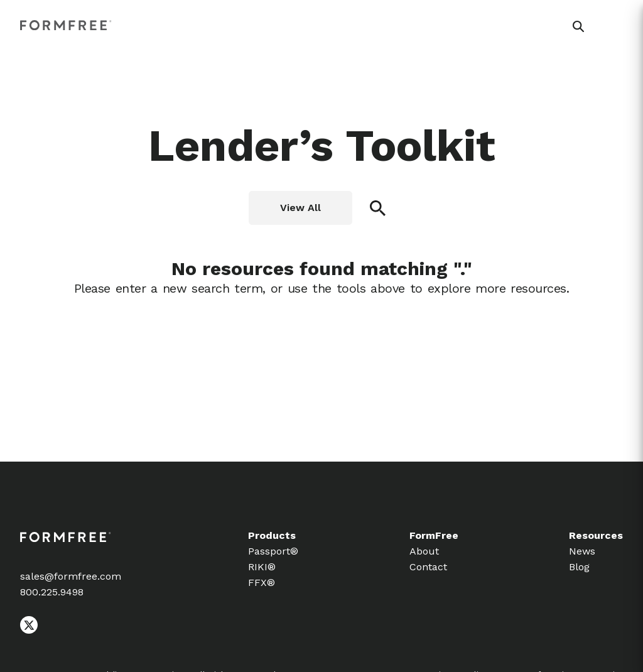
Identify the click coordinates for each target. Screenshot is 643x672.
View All (300, 208)
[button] (578, 26)
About (424, 551)
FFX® (262, 583)
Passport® (273, 551)
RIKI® (262, 567)
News (582, 551)
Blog (579, 567)
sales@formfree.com (71, 576)
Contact (428, 567)
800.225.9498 (52, 592)
